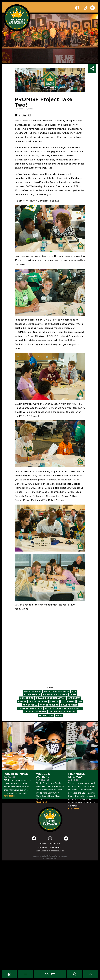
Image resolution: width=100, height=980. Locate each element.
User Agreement (43, 851)
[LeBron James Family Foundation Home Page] (50, 819)
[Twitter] (66, 838)
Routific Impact (17, 774)
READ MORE (9, 796)
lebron (54, 702)
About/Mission (54, 844)
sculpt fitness (69, 705)
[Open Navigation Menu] (26, 974)
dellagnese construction (51, 698)
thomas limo (46, 715)
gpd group (74, 698)
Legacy (43, 844)
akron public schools (57, 691)
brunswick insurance (55, 695)
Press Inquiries (58, 851)
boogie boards (32, 695)
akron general (33, 691)
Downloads (43, 847)
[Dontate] (50, 974)
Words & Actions (43, 775)
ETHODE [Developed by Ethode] (55, 855)
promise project (49, 705)
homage (22, 702)
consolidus (27, 698)
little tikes (68, 702)
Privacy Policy (56, 847)
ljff (80, 702)
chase (73, 695)
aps (74, 691)
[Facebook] (34, 839)
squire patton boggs (30, 708)
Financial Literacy (77, 775)
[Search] (75, 974)
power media (30, 705)
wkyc (59, 715)
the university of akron (63, 712)
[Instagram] (50, 839)
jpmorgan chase (38, 702)
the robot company (35, 712)
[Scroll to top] (91, 974)
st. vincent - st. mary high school (63, 708)
